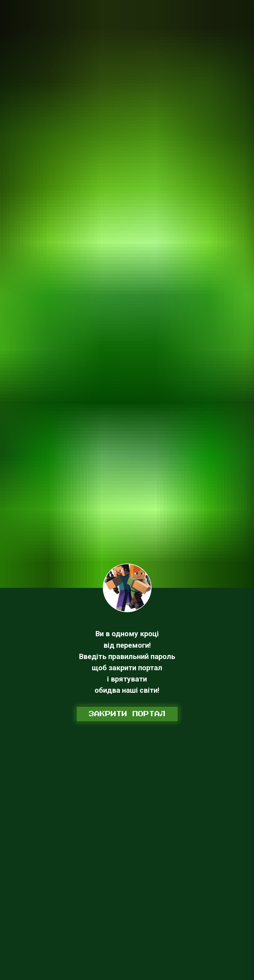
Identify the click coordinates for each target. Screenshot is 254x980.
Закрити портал (127, 714)
